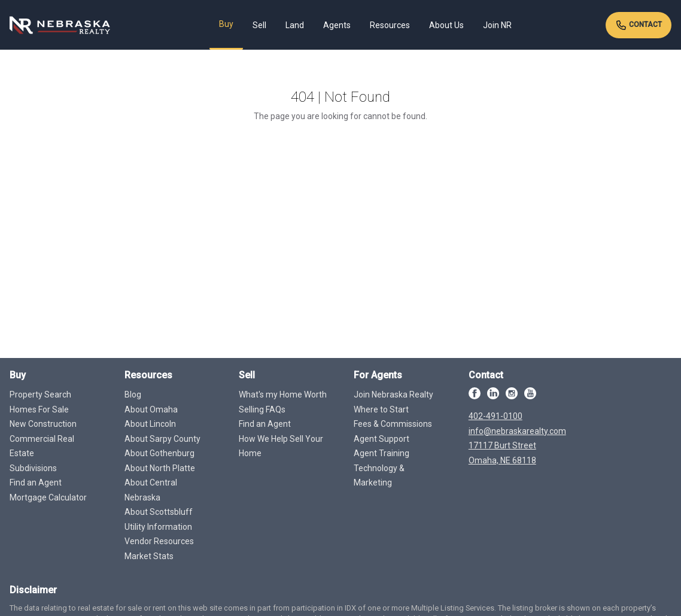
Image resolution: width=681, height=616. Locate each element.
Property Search (40, 395)
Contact (639, 25)
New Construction (43, 424)
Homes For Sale (39, 409)
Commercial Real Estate (42, 446)
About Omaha (151, 409)
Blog (133, 395)
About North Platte (160, 468)
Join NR (497, 25)
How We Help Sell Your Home (281, 446)
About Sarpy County (162, 439)
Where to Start (381, 409)
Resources (390, 25)
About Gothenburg (159, 453)
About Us (446, 25)
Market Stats (149, 556)
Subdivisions (33, 468)
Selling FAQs (262, 409)
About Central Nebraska (151, 490)
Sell (259, 25)
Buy (226, 24)
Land (295, 25)
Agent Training (381, 453)
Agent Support (381, 439)
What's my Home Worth (283, 395)
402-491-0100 (495, 416)
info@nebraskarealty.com (517, 431)
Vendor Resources (159, 541)
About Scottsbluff (159, 512)
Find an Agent (36, 483)
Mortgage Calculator (48, 497)
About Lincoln (150, 424)
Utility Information (158, 527)
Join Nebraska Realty (393, 395)
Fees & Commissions (393, 424)
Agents (337, 25)
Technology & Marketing (379, 476)
